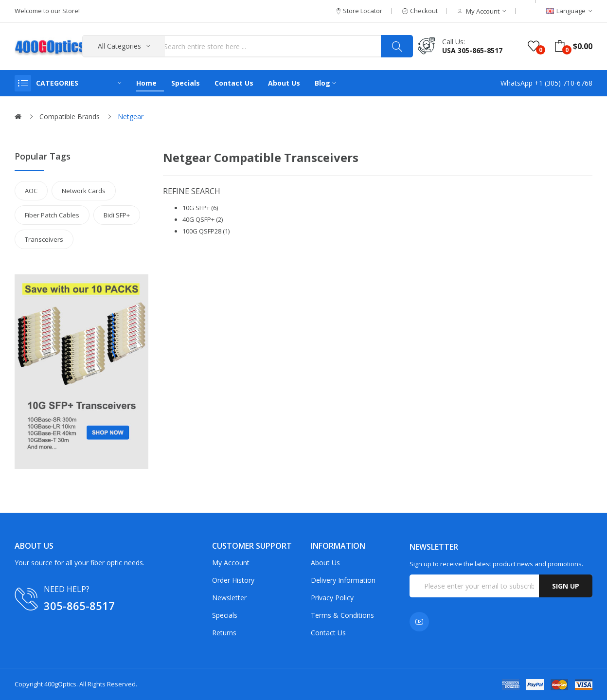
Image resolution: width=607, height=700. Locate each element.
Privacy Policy (332, 598)
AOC (31, 191)
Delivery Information (343, 580)
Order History (233, 580)
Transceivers (44, 239)
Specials (225, 615)
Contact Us (328, 633)
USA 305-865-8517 (472, 50)
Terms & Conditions (342, 615)
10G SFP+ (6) (200, 208)
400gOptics (60, 684)
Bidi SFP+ (117, 215)
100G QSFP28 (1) (206, 231)
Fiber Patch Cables (52, 215)
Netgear (131, 117)
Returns (224, 633)
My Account (231, 563)
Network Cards (84, 191)
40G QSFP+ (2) (203, 219)
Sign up (566, 586)
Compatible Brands (70, 117)
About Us (325, 563)
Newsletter (229, 598)
